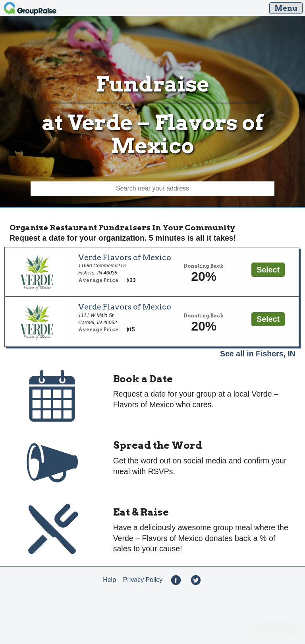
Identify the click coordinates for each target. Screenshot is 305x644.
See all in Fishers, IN (258, 354)
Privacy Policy (143, 580)
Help (109, 580)
